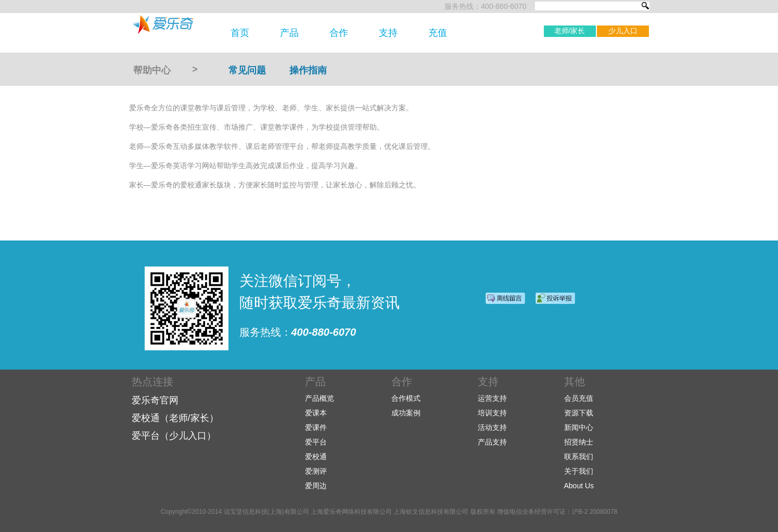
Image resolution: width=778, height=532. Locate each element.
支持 (388, 33)
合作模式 (406, 398)
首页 (240, 33)
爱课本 (316, 413)
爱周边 (316, 486)
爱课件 (316, 427)
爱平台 (316, 442)
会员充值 (579, 398)
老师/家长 (570, 31)
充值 (438, 33)
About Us (579, 486)
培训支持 (492, 413)
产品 (289, 33)
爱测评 (316, 471)
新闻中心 (579, 427)
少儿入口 (623, 31)
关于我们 (579, 471)
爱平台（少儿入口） (174, 436)
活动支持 (492, 427)
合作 (339, 33)
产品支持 (492, 442)
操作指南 (308, 70)
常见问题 (247, 70)
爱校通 (316, 457)
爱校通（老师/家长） (175, 418)
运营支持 (492, 398)
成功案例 (406, 413)
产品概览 (320, 398)
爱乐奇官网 (155, 400)
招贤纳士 (579, 442)
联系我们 (579, 457)
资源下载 (579, 413)
